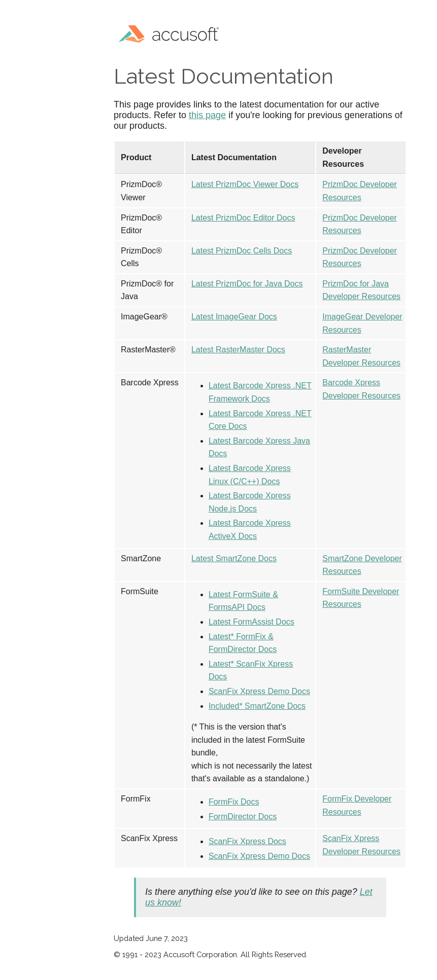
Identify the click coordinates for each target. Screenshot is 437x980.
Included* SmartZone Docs (257, 706)
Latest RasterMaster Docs (238, 350)
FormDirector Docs (243, 816)
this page (207, 115)
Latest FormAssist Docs (251, 622)
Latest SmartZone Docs (234, 558)
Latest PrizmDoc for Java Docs (247, 284)
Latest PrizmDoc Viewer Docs (245, 184)
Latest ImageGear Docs (234, 317)
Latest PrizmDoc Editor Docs (243, 218)
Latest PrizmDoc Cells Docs (242, 251)
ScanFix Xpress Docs (247, 841)
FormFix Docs (234, 802)
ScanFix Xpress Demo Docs (259, 691)
